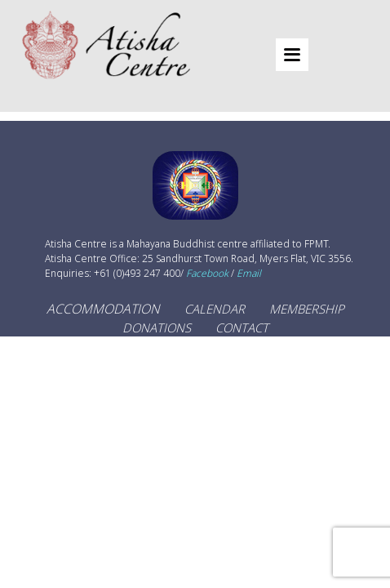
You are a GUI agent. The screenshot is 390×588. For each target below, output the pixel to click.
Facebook (207, 273)
